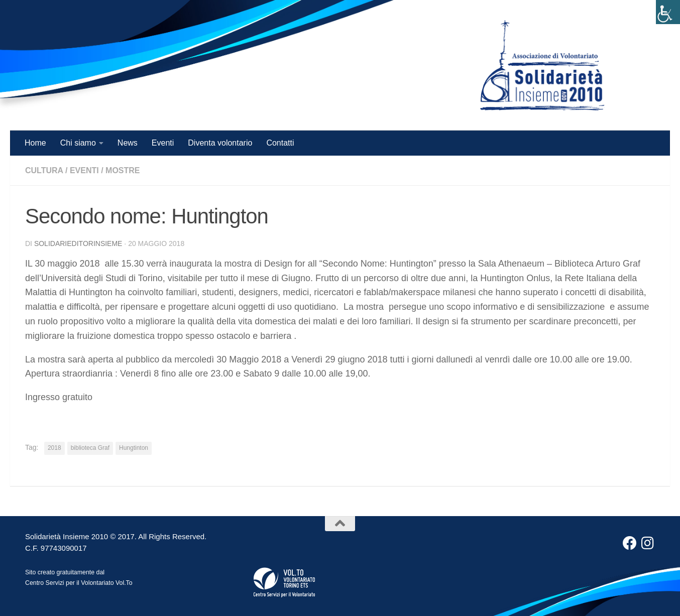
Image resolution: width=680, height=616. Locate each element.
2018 (54, 448)
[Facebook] (630, 543)
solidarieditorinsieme (78, 243)
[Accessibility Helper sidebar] (668, 12)
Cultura (44, 170)
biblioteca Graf (90, 448)
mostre (123, 170)
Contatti (280, 143)
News (128, 143)
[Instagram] (648, 543)
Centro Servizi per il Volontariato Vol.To (79, 583)
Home (35, 143)
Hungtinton (134, 448)
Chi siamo (78, 143)
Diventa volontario (220, 143)
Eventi (163, 143)
